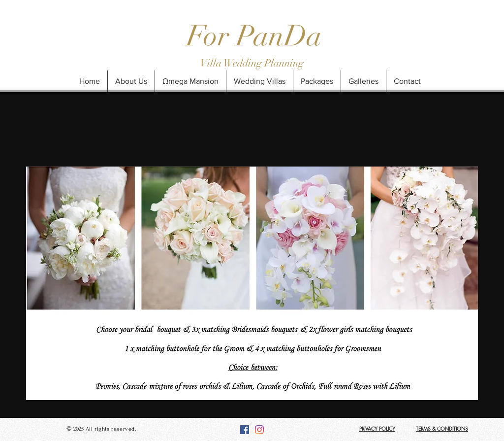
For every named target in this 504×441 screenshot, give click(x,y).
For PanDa (254, 36)
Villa (212, 63)
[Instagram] (259, 430)
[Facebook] (245, 430)
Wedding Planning (264, 63)
